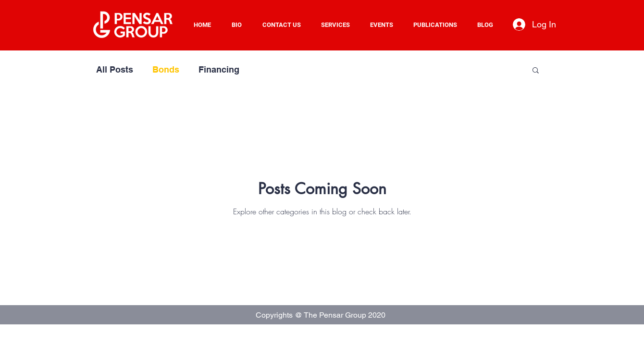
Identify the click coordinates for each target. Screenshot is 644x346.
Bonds (166, 69)
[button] (338, 25)
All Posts (115, 69)
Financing (219, 69)
